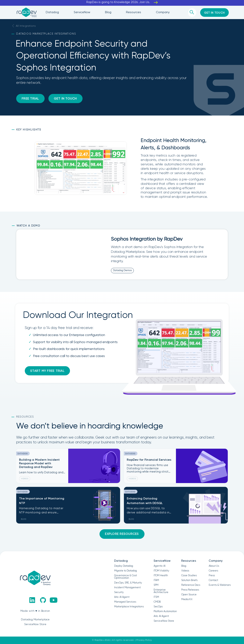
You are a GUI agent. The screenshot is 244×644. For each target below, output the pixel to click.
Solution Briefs (189, 580)
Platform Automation (165, 611)
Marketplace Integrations (129, 607)
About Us (214, 566)
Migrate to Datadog (126, 571)
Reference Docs (191, 585)
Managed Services (125, 602)
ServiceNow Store (164, 621)
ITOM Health (161, 576)
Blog (184, 566)
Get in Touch (65, 99)
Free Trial (30, 99)
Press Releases (190, 590)
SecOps (158, 607)
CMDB (157, 602)
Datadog (121, 561)
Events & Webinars (220, 585)
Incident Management (127, 588)
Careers (213, 571)
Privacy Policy (144, 640)
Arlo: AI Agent (122, 597)
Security (119, 592)
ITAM (156, 580)
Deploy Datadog (124, 566)
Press (212, 576)
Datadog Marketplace (35, 620)
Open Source (189, 595)
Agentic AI (160, 566)
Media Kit (187, 599)
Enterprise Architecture (161, 591)
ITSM (156, 597)
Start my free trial (47, 371)
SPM (156, 585)
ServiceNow (162, 561)
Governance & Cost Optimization (126, 577)
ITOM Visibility (161, 571)
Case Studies (189, 576)
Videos (185, 571)
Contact (213, 580)
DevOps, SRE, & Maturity (128, 583)
